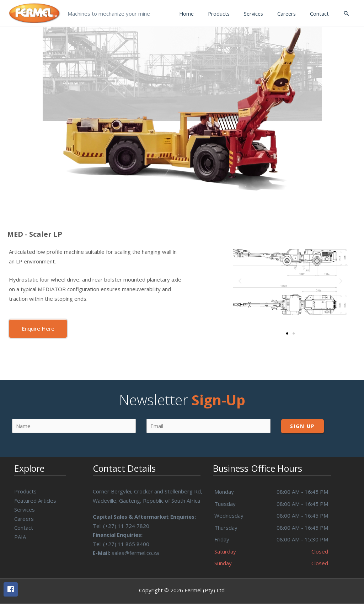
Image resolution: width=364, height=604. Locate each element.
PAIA (20, 537)
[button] (38, 329)
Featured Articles (35, 501)
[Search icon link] (346, 14)
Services (25, 509)
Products (25, 491)
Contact (24, 528)
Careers (24, 519)
